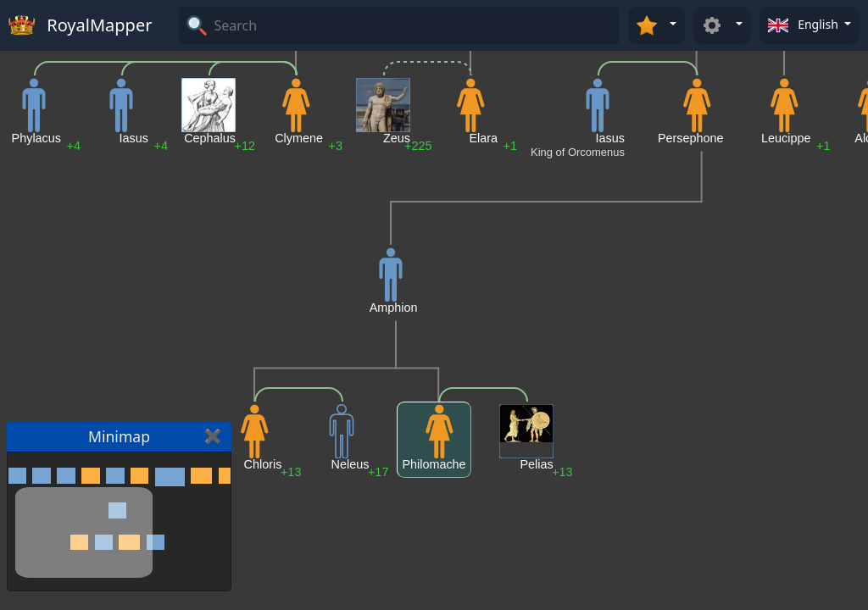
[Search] (415, 25)
